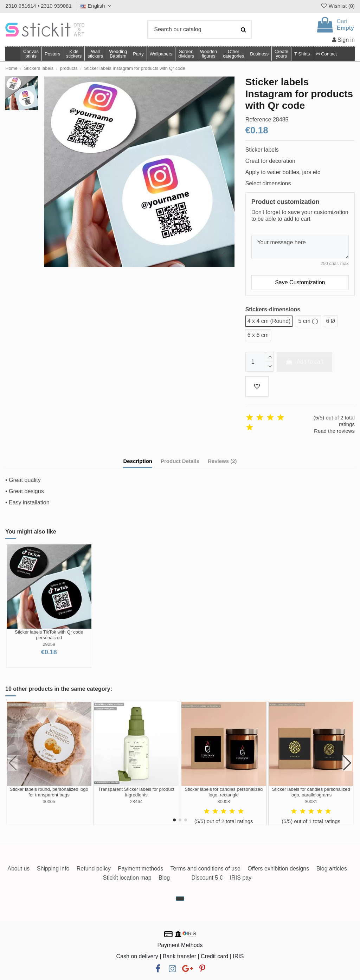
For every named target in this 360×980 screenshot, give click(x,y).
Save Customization (300, 282)
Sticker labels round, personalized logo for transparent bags (49, 792)
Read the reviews (334, 431)
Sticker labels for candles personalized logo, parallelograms (311, 792)
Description (138, 461)
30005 (49, 802)
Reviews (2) (222, 461)
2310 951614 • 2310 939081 (38, 6)
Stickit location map (127, 878)
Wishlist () (337, 6)
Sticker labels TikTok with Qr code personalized (49, 635)
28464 (136, 802)
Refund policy (94, 869)
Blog (164, 878)
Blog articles (332, 869)
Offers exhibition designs (278, 869)
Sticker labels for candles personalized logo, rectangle (224, 792)
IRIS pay (241, 878)
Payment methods (140, 869)
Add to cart (304, 362)
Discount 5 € (207, 878)
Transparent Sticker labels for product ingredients (136, 792)
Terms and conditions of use (205, 869)
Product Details (180, 461)
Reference (258, 120)
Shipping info (53, 869)
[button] (233, 54)
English (97, 6)
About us (18, 869)
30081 (311, 802)
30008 (224, 802)
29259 (49, 644)
